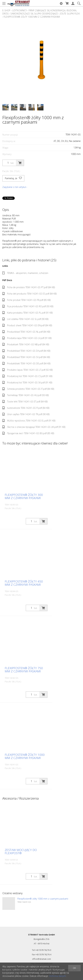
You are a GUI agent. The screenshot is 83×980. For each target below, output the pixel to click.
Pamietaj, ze (13, 178)
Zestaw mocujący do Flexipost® (21, 851)
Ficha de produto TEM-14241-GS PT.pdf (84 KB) (29, 287)
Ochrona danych (57, 976)
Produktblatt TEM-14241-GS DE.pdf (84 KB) (26, 363)
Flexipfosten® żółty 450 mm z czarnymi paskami (24, 583)
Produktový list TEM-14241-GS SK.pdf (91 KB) (27, 382)
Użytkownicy (19, 10)
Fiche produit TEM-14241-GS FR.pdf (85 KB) (26, 300)
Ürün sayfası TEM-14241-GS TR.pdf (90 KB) (26, 414)
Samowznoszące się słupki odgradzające (34, 14)
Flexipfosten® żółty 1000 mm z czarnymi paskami (32, 17)
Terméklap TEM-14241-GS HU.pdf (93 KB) (26, 395)
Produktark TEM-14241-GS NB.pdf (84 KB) (26, 344)
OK (74, 968)
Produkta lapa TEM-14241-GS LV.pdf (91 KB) (27, 338)
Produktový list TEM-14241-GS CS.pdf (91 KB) (27, 376)
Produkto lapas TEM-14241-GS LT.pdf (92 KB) (28, 370)
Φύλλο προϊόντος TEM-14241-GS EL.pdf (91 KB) (29, 421)
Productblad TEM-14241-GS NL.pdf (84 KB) (26, 332)
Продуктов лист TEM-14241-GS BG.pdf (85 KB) (28, 433)
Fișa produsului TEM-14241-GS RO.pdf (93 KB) (28, 306)
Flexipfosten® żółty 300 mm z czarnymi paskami (24, 496)
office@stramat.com (41, 959)
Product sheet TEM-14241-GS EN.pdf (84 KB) (27, 325)
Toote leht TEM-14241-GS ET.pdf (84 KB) (25, 402)
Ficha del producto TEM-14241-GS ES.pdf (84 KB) (29, 294)
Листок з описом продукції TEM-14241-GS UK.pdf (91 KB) (34, 427)
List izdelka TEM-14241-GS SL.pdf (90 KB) (25, 319)
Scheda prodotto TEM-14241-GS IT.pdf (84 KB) (28, 389)
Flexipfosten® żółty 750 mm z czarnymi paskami (24, 670)
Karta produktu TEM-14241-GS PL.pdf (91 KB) (28, 313)
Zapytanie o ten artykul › (15, 187)
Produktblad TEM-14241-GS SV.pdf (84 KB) (26, 357)
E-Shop (6, 10)
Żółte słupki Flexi (70, 14)
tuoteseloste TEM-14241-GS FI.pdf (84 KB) (26, 408)
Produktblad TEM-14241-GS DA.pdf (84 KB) (26, 351)
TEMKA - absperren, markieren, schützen (25, 273)
